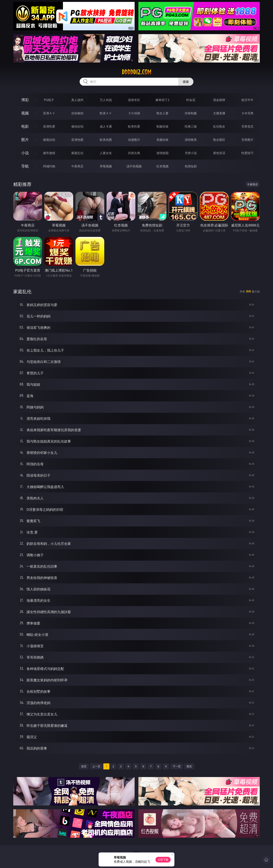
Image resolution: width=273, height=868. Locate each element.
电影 (25, 126)
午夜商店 (77, 166)
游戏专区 (134, 100)
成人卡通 (106, 126)
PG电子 (49, 100)
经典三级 (191, 126)
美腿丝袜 (162, 140)
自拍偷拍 (77, 113)
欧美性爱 (134, 126)
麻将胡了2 (162, 100)
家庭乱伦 (77, 153)
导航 (25, 166)
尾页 (189, 766)
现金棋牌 (219, 100)
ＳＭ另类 (247, 113)
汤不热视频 (134, 166)
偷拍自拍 (77, 126)
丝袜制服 (191, 113)
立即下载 (163, 860)
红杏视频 (162, 166)
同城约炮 (49, 166)
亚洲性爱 (49, 126)
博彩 (25, 100)
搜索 (186, 82)
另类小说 (191, 153)
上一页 (96, 766)
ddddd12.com (136, 72)
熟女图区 (219, 140)
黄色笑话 (219, 153)
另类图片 (247, 140)
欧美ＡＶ (106, 113)
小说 (25, 153)
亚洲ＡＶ (49, 113)
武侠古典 (134, 153)
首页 (84, 766)
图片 (25, 140)
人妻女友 (106, 153)
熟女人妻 (162, 113)
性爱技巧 (247, 153)
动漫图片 (134, 140)
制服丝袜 (162, 126)
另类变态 (247, 126)
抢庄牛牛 (247, 100)
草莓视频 (106, 166)
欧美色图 (106, 140)
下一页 (177, 766)
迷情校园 (162, 153)
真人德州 (77, 100)
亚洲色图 (77, 140)
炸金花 (191, 100)
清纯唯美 (191, 140)
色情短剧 (191, 166)
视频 (25, 113)
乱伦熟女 (219, 126)
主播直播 (219, 113)
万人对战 (106, 100)
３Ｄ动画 (134, 113)
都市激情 (49, 153)
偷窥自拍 (49, 140)
